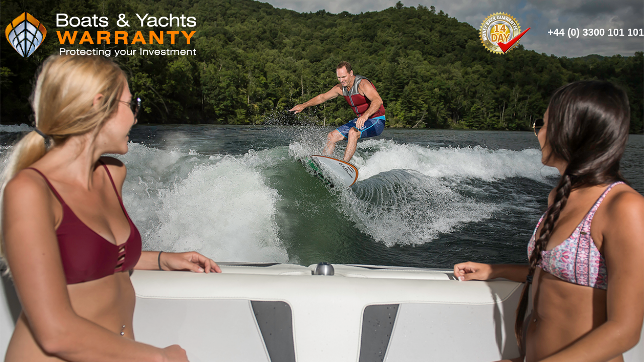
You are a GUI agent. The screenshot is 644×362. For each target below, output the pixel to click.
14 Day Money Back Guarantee (504, 32)
